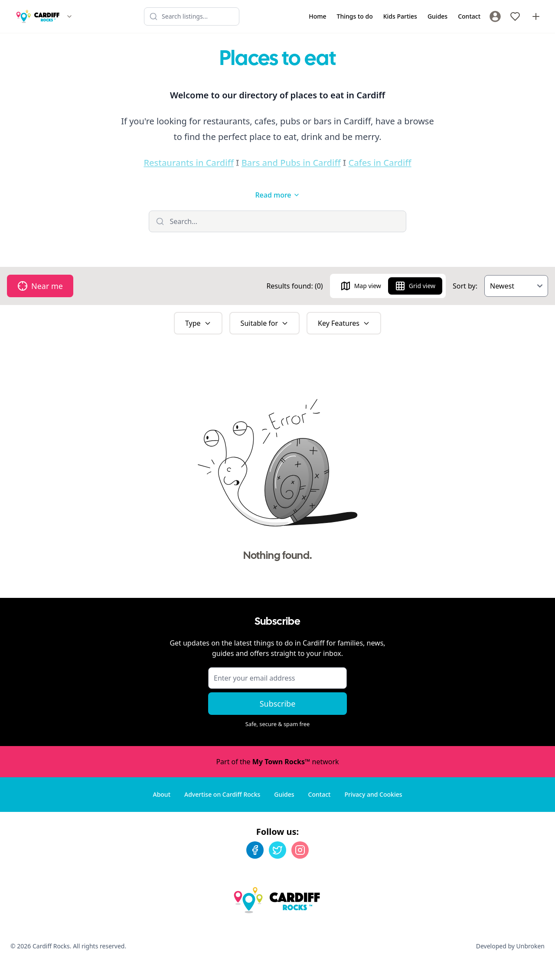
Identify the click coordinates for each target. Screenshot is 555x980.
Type (198, 323)
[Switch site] (69, 16)
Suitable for (265, 323)
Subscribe (278, 704)
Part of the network (277, 762)
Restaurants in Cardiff (189, 163)
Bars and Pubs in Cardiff (291, 163)
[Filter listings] (278, 221)
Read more (277, 195)
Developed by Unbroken (510, 946)
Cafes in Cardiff (380, 163)
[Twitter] (277, 850)
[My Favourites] (515, 16)
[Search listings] (192, 16)
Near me (40, 286)
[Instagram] (300, 850)
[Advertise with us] (536, 16)
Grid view (415, 286)
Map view (361, 286)
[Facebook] (255, 850)
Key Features (344, 323)
